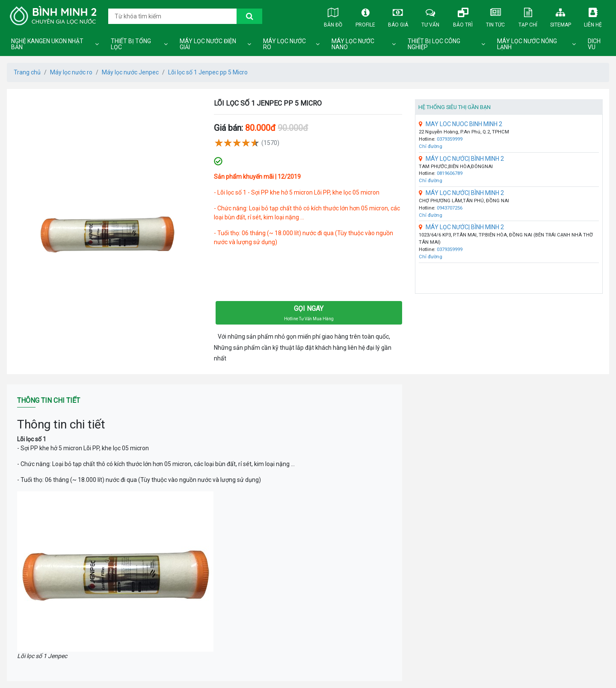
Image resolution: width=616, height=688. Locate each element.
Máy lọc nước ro (284, 44)
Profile (365, 16)
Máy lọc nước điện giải (208, 44)
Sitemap (560, 16)
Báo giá (398, 16)
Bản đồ (333, 16)
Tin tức (495, 16)
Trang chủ (27, 72)
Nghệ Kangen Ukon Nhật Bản (47, 44)
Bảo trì (463, 16)
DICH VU (594, 44)
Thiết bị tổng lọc (131, 44)
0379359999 (450, 139)
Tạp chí (528, 16)
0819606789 (450, 173)
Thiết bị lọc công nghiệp (434, 44)
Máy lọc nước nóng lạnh (527, 44)
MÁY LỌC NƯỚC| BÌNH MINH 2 (461, 159)
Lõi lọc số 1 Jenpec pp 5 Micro (208, 72)
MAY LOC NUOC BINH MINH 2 (461, 124)
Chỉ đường (431, 146)
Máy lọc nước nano (353, 44)
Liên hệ (593, 16)
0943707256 (450, 208)
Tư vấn (430, 16)
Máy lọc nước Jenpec (130, 72)
